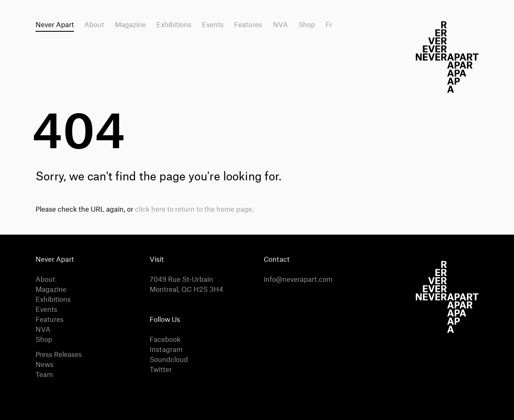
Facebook (165, 340)
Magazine (130, 25)
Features (248, 25)
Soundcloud (169, 360)
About (94, 25)
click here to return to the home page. (194, 210)
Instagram (166, 350)
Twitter (161, 370)
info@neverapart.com (298, 280)
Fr (329, 25)
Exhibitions (174, 25)
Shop (307, 25)
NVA (280, 25)
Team (44, 375)
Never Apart (55, 25)
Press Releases (59, 355)
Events (213, 25)
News (45, 365)
